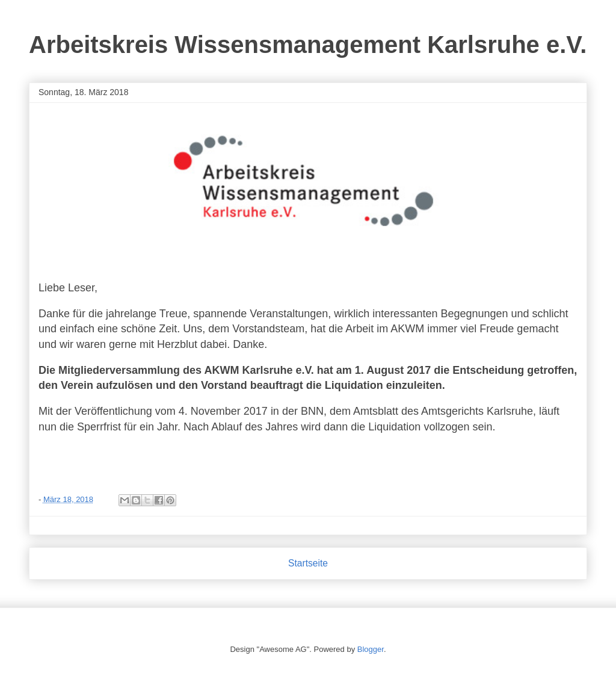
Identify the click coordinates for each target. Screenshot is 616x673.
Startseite (308, 563)
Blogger (371, 649)
